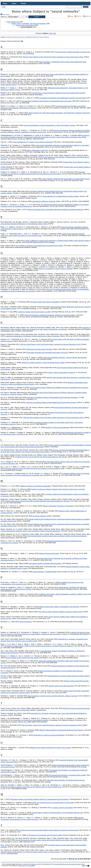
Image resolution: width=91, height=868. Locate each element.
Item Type (53, 33)
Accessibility (31, 866)
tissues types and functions (25, 25)
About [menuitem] (14, 3)
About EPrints (22, 866)
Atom (70, 16)
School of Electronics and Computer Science (67, 864)
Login (4, 7)
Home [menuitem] (5, 3)
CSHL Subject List (13, 22)
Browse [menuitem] (24, 3)
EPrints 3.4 (34, 864)
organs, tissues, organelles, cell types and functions (28, 24)
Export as (4, 17)
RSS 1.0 (78, 16)
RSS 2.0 (87, 16)
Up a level (5, 15)
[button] (37, 17)
